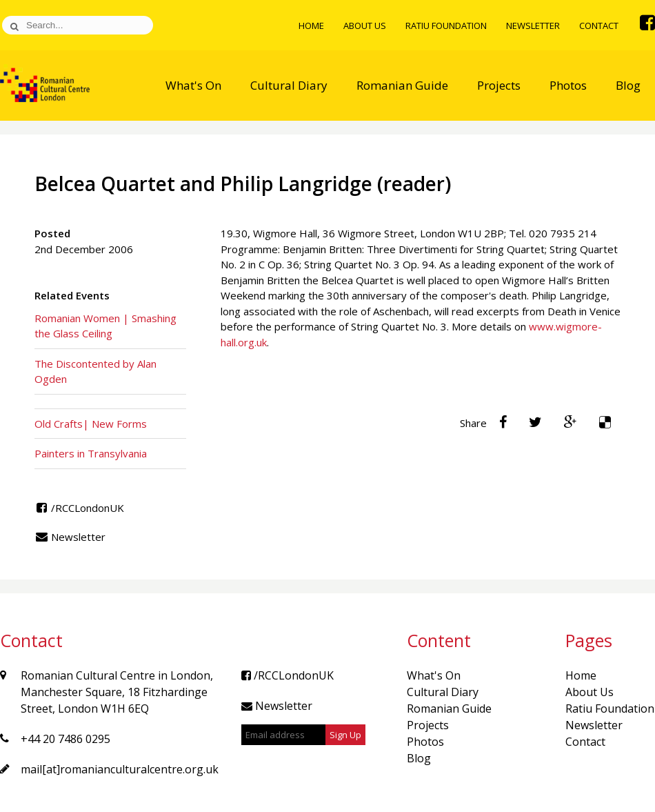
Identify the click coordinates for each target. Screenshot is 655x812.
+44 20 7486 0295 (65, 739)
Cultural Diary (289, 85)
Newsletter (533, 26)
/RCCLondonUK (79, 508)
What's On (193, 85)
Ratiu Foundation (446, 26)
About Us (365, 26)
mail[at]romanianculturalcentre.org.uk (120, 769)
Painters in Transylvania (91, 453)
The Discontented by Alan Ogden (95, 372)
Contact (599, 26)
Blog (628, 85)
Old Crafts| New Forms (91, 424)
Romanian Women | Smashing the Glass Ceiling (105, 326)
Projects (499, 85)
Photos (568, 85)
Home (311, 26)
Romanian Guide (402, 85)
